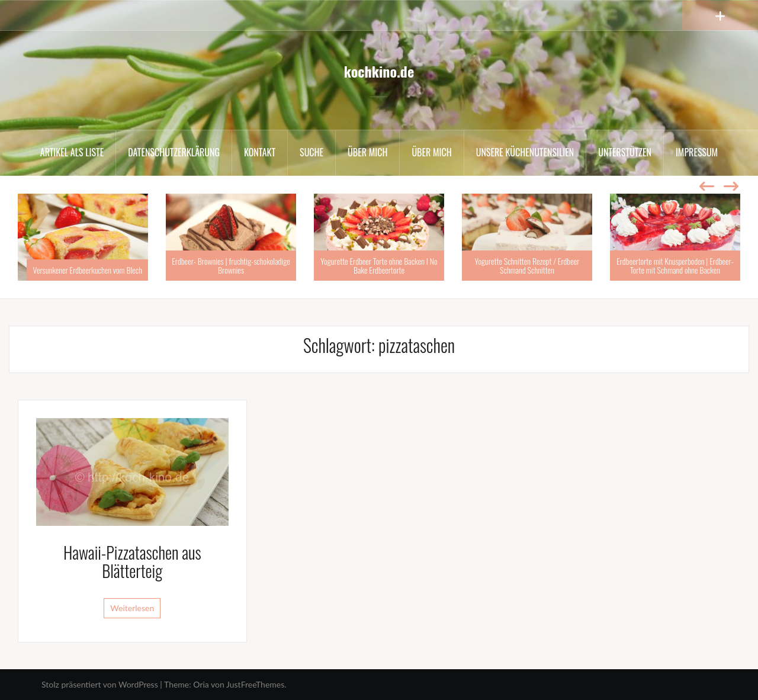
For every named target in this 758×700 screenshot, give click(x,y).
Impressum (697, 152)
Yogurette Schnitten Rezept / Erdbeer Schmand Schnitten (527, 265)
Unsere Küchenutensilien (525, 152)
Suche (311, 152)
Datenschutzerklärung (174, 152)
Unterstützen (625, 152)
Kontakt (260, 152)
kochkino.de (379, 71)
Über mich (367, 152)
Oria (201, 684)
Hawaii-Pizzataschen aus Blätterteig (132, 561)
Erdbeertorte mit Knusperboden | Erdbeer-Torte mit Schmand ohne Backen (675, 265)
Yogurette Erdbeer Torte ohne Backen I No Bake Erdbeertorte (379, 265)
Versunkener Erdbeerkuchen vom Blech (87, 270)
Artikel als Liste (72, 152)
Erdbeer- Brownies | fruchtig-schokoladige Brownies (231, 265)
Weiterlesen (132, 608)
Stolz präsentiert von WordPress (100, 684)
